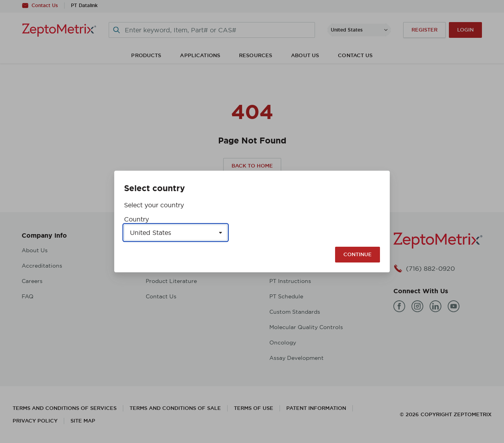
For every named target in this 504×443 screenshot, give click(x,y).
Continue (358, 254)
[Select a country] (176, 233)
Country (136, 219)
